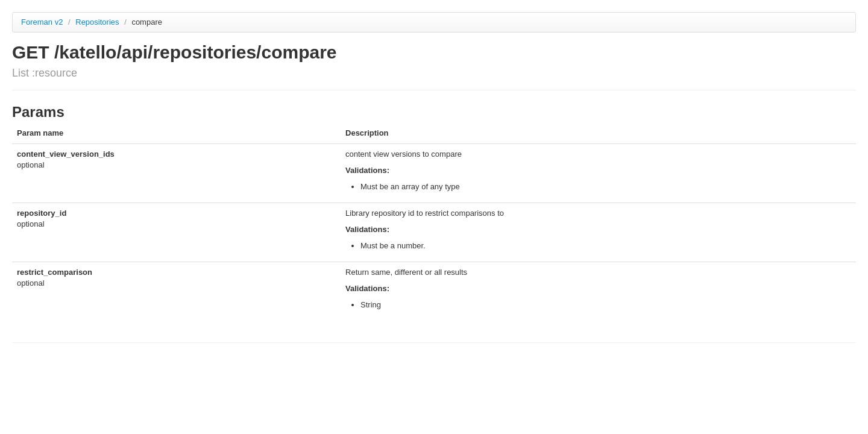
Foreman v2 (42, 22)
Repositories (98, 22)
